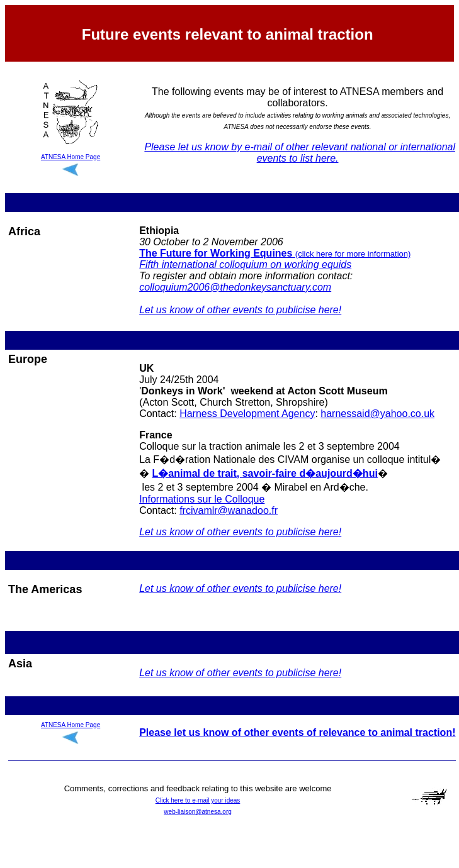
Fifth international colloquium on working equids (245, 264)
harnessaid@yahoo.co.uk (377, 414)
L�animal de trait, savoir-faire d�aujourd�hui (265, 473)
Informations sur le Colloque (202, 499)
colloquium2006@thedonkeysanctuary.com (235, 287)
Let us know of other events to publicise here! (240, 310)
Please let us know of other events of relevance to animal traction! (297, 732)
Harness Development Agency (247, 414)
